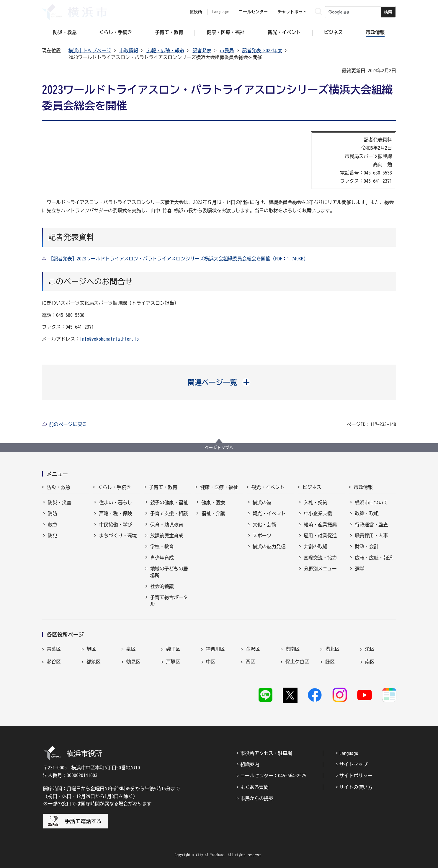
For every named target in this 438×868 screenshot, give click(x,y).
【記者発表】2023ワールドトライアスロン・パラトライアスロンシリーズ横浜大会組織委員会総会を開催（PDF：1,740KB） (178, 259)
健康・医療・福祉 (219, 487)
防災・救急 (58, 487)
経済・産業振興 (320, 525)
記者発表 (202, 50)
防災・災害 (60, 502)
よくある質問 (254, 787)
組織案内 (250, 764)
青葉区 (54, 649)
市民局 (227, 50)
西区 (250, 662)
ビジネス (312, 487)
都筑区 (94, 662)
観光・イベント (268, 487)
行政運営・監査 (371, 525)
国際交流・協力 (320, 558)
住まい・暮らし (115, 502)
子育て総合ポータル (169, 601)
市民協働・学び (115, 525)
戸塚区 (173, 662)
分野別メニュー (320, 569)
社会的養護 (162, 586)
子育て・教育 (163, 487)
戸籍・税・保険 (115, 513)
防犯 (53, 536)
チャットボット (292, 12)
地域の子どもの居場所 (169, 572)
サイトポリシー (356, 776)
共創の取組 (316, 546)
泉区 (131, 649)
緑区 (330, 662)
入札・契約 (316, 502)
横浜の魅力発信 (269, 546)
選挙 (359, 569)
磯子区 (173, 649)
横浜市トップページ (90, 50)
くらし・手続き (114, 487)
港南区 (292, 649)
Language (349, 753)
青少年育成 (162, 558)
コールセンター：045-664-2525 (273, 776)
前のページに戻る (68, 424)
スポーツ (262, 536)
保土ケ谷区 (297, 662)
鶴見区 (133, 662)
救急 (53, 525)
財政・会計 (367, 546)
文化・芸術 (264, 525)
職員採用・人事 (371, 536)
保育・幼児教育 (167, 525)
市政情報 (129, 50)
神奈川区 (215, 649)
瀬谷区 (54, 662)
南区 (370, 662)
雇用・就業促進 (320, 536)
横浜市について (371, 502)
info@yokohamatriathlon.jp (109, 339)
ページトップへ (219, 448)
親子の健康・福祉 (169, 502)
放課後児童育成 (167, 536)
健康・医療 (213, 502)
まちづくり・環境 (118, 536)
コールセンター (253, 12)
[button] (219, 382)
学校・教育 (162, 546)
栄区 (370, 649)
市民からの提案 (257, 798)
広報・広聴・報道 (165, 50)
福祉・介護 (213, 513)
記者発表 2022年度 (262, 50)
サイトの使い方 (356, 787)
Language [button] (220, 12)
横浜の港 (262, 502)
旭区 (91, 649)
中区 (211, 662)
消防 (53, 513)
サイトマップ (354, 764)
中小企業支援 (318, 513)
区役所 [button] (196, 12)
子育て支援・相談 (169, 513)
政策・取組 (367, 513)
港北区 (332, 649)
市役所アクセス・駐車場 (266, 753)
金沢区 (253, 649)
